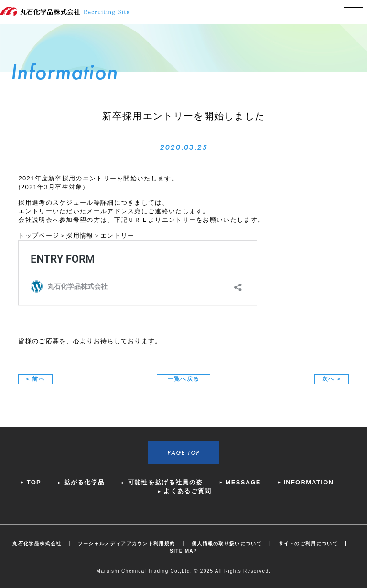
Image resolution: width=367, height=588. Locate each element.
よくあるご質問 (187, 491)
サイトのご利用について (308, 543)
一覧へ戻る (184, 379)
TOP (34, 482)
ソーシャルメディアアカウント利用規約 (126, 543)
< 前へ (36, 379)
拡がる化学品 (85, 482)
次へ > (331, 379)
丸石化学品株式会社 (37, 543)
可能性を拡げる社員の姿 (165, 482)
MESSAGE (243, 482)
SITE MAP (183, 551)
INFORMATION (308, 482)
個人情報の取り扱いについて (227, 543)
